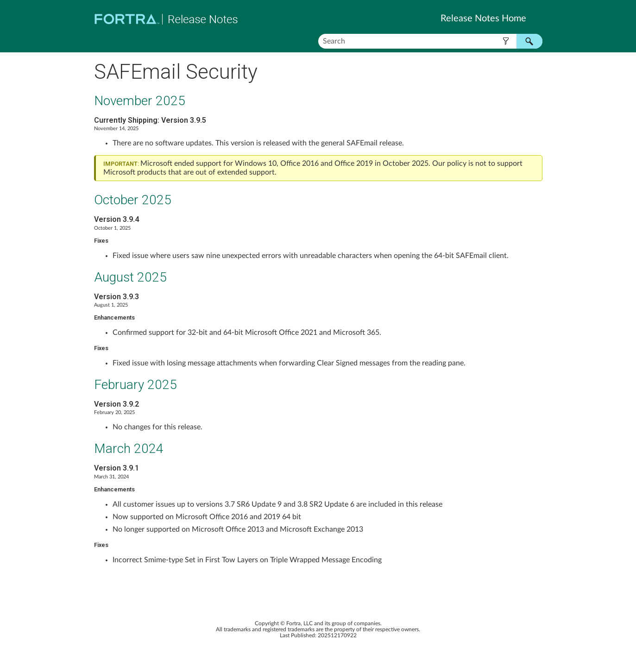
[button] (506, 41)
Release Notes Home (483, 19)
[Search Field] (430, 41)
